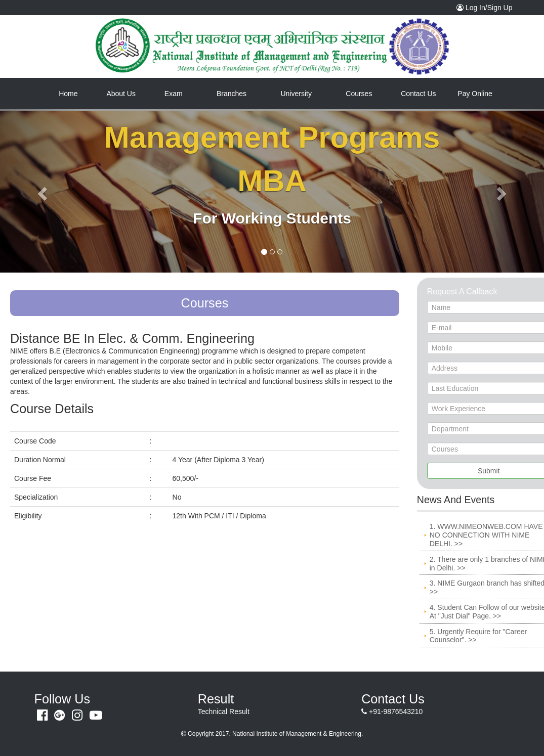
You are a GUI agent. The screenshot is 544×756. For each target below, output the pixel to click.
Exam (174, 94)
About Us (121, 94)
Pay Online (475, 94)
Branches (232, 94)
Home (77, 93)
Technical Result (224, 711)
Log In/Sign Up (487, 7)
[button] (41, 191)
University (296, 94)
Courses (359, 94)
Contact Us (418, 94)
